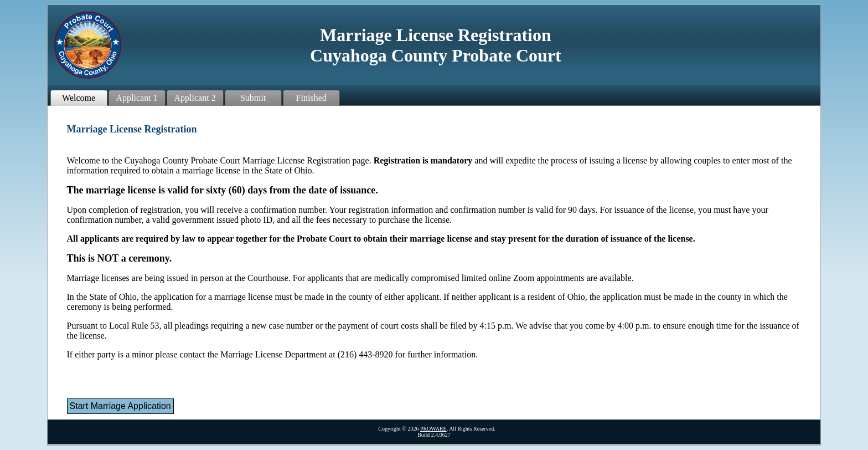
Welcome (79, 98)
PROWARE (433, 429)
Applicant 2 (195, 98)
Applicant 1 (137, 98)
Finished (311, 98)
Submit (253, 98)
